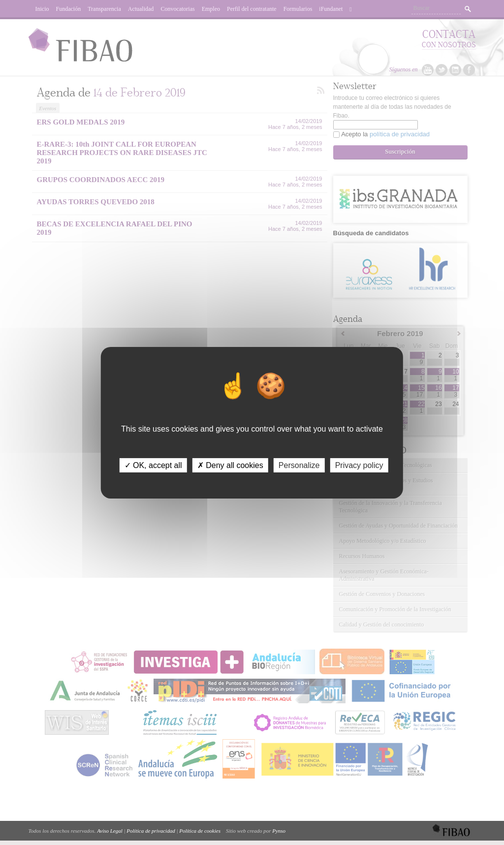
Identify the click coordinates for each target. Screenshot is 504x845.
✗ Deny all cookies (230, 465)
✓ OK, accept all (153, 465)
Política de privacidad (151, 831)
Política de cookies (200, 831)
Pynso (279, 831)
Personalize (299, 465)
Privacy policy (359, 465)
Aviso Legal (110, 831)
